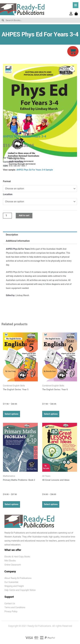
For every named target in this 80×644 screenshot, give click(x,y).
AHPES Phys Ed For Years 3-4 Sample (35, 170)
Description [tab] (12, 235)
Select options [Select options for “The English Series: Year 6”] (51, 414)
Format (7, 181)
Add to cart (24, 216)
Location (8, 194)
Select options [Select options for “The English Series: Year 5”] (11, 414)
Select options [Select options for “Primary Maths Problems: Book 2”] (11, 504)
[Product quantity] (7, 216)
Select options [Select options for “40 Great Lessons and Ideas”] (51, 504)
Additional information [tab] (18, 241)
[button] (72, 69)
